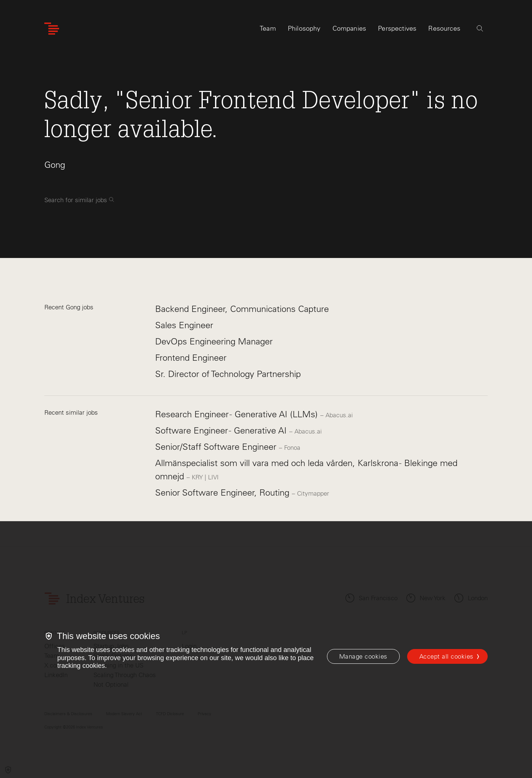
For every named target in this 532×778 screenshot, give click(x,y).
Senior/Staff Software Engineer (217, 447)
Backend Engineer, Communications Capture (242, 309)
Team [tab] (268, 28)
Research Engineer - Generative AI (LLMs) (238, 414)
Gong (55, 165)
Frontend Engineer (191, 358)
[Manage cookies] (363, 656)
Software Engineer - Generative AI (222, 430)
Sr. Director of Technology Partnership (228, 374)
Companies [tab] (349, 28)
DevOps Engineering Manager (214, 341)
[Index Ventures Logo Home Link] (52, 29)
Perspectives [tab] (397, 28)
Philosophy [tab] (304, 28)
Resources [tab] (444, 28)
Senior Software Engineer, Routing (224, 492)
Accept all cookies (446, 656)
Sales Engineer (184, 325)
